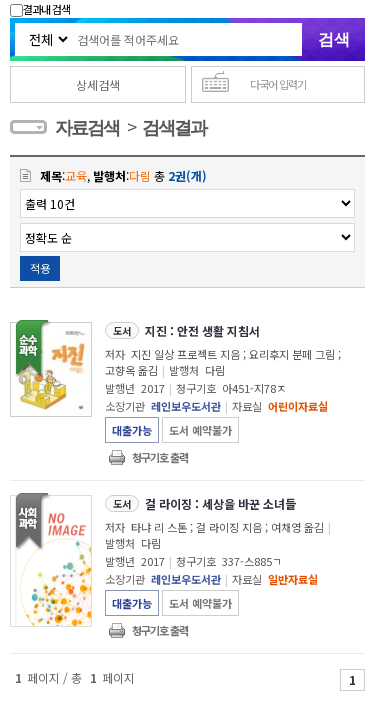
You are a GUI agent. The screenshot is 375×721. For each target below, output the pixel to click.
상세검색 (98, 84)
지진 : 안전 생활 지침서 (202, 330)
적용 (40, 268)
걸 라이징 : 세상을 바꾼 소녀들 (220, 503)
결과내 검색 (40, 9)
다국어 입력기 (278, 84)
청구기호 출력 (160, 457)
